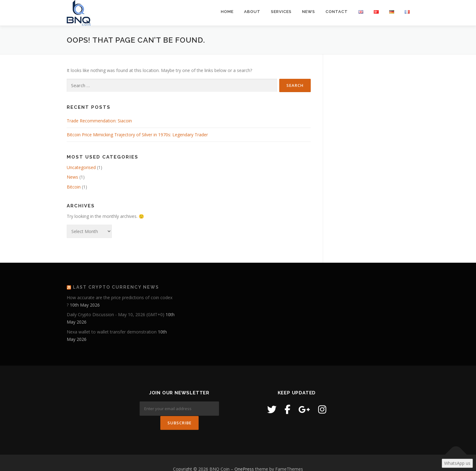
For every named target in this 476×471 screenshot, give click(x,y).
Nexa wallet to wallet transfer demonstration (112, 332)
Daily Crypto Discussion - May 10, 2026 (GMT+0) (116, 314)
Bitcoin (74, 187)
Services (281, 12)
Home (227, 12)
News (309, 12)
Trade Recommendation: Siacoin (99, 121)
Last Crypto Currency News (116, 287)
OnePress (244, 456)
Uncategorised (81, 167)
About (252, 12)
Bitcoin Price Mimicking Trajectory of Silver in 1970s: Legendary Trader (137, 135)
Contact (337, 12)
